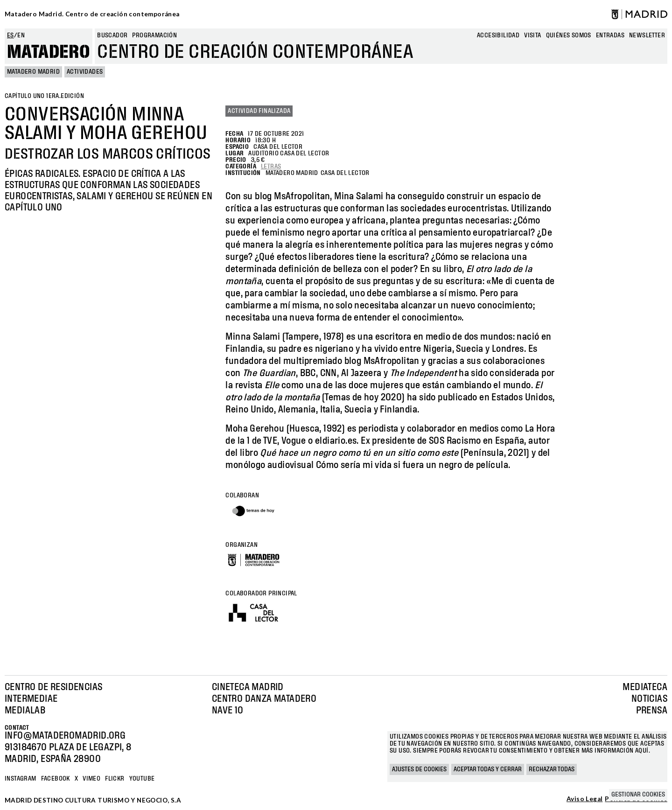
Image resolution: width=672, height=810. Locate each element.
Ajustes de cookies (419, 769)
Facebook (56, 779)
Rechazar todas (552, 769)
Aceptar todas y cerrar (488, 769)
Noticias (649, 699)
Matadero (49, 52)
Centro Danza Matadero (264, 699)
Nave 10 (228, 711)
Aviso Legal (584, 799)
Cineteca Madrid (248, 687)
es (10, 35)
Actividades (85, 72)
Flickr (115, 779)
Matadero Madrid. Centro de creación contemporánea (92, 14)
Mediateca (645, 687)
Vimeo (91, 779)
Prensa (652, 711)
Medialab (25, 711)
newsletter (647, 35)
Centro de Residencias (53, 687)
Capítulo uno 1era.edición (44, 96)
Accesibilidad (498, 35)
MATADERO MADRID (33, 72)
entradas (610, 35)
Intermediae (31, 699)
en (21, 35)
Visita (532, 35)
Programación (154, 35)
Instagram (21, 779)
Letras (271, 167)
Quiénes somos (569, 35)
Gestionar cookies (638, 795)
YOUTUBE (142, 779)
